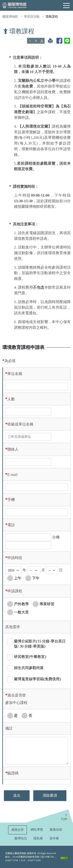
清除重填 (50, 795)
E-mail (12, 475)
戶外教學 (21, 604)
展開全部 (18, 830)
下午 (36, 578)
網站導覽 (37, 830)
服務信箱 (56, 830)
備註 (9, 728)
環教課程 (52, 17)
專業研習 (47, 604)
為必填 (10, 361)
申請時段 (15, 558)
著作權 (54, 838)
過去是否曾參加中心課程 (16, 699)
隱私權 (38, 838)
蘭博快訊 (21, 838)
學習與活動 (32, 17)
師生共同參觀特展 (29, 668)
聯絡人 (13, 449)
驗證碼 (13, 773)
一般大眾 (21, 612)
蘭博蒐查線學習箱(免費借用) (37, 679)
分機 (56, 537)
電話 (11, 525)
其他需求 (13, 627)
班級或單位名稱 (20, 424)
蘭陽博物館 (10, 17)
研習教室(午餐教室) (30, 657)
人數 (11, 399)
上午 (18, 578)
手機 (11, 500)
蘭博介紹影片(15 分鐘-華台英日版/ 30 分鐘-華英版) (40, 644)
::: (2, 30)
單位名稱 (15, 374)
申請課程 (15, 591)
